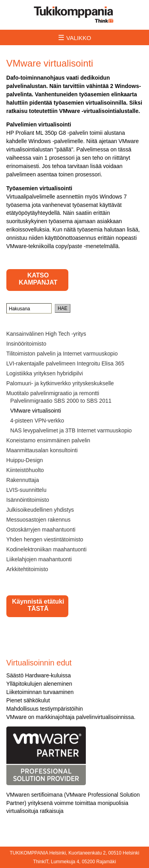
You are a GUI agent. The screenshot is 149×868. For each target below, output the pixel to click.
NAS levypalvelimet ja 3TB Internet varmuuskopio (71, 430)
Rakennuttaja (23, 480)
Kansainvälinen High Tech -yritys (46, 334)
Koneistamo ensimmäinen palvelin (48, 440)
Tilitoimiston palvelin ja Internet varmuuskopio (62, 354)
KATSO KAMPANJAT (38, 279)
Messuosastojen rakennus (39, 520)
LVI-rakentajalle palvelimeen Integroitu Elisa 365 (65, 363)
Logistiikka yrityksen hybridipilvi (45, 373)
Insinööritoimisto (26, 344)
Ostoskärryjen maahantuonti (41, 530)
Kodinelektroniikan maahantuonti (46, 549)
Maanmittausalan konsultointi (42, 450)
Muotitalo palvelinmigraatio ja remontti (53, 393)
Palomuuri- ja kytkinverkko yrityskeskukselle (60, 383)
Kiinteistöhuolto (25, 470)
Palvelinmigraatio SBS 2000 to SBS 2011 (61, 401)
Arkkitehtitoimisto (27, 569)
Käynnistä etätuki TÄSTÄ (38, 605)
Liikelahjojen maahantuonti (39, 559)
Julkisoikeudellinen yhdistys (40, 510)
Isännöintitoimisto (28, 500)
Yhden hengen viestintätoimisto (45, 539)
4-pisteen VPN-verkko (37, 421)
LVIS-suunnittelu (26, 490)
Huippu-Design (25, 460)
